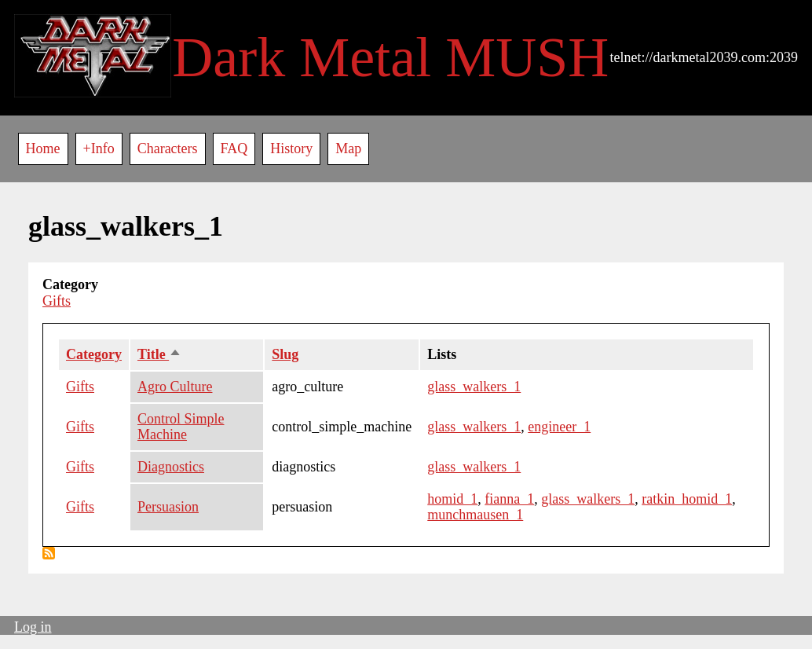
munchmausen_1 (475, 515)
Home (43, 148)
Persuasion (168, 507)
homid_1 (452, 499)
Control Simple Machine (181, 427)
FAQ (234, 148)
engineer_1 (559, 427)
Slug (285, 354)
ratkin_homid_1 (687, 499)
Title (159, 354)
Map (348, 148)
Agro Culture (175, 387)
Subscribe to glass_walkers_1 (49, 553)
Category (94, 354)
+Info (99, 148)
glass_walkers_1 (474, 387)
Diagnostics (171, 467)
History (291, 148)
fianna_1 (509, 499)
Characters (168, 148)
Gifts (57, 301)
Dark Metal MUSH (390, 57)
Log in (33, 627)
